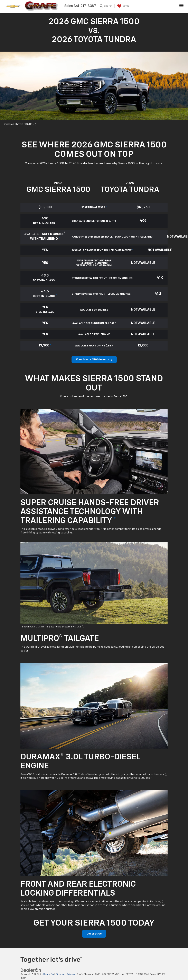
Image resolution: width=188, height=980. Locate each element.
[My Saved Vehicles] (123, 6)
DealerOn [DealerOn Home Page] (49, 974)
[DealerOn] (31, 970)
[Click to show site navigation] (182, 6)
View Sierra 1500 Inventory (94, 360)
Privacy (71, 974)
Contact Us (94, 934)
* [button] (35, 124)
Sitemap (60, 974)
